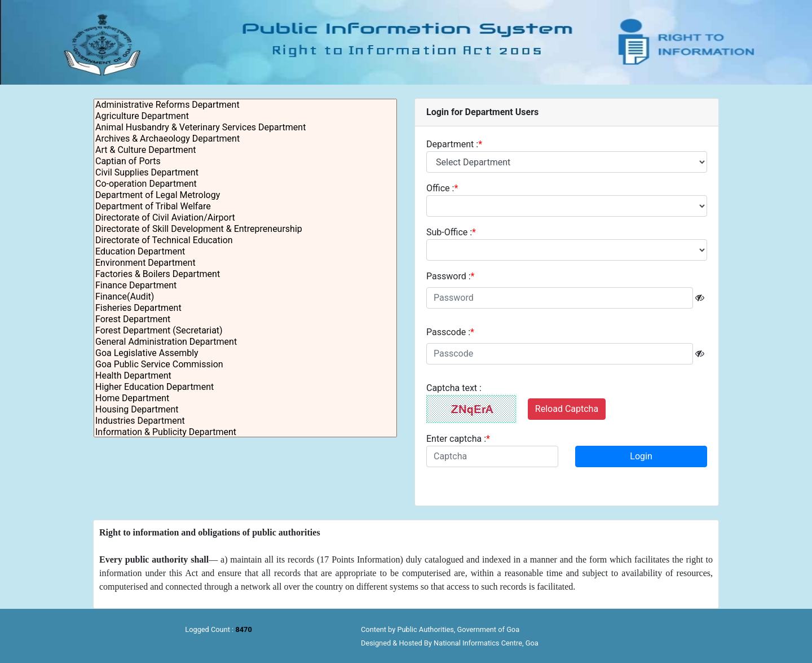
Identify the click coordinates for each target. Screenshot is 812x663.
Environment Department (245, 263)
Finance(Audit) (245, 297)
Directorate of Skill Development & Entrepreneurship (245, 229)
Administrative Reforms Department (245, 105)
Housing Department (245, 410)
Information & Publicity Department (245, 432)
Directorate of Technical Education (245, 240)
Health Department (245, 376)
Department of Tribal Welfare (245, 207)
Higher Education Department (245, 387)
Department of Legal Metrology (245, 195)
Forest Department (245, 319)
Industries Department (245, 421)
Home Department (245, 398)
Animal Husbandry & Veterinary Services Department (245, 128)
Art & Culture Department (245, 150)
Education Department (245, 252)
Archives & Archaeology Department (245, 139)
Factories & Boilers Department (245, 274)
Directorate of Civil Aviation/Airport (245, 218)
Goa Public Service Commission (245, 365)
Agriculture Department (245, 116)
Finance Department (245, 286)
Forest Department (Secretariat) (245, 331)
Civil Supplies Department (245, 173)
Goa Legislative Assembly (245, 353)
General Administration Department (245, 342)
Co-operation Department (245, 184)
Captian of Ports (245, 161)
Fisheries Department (245, 308)
